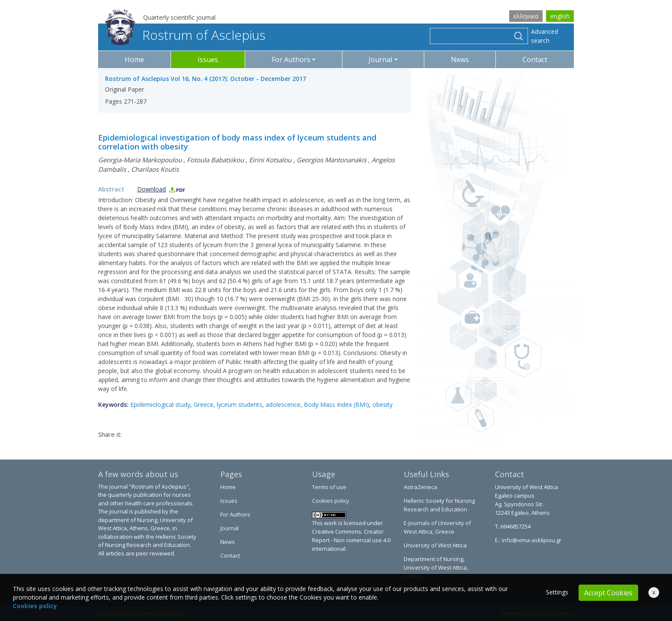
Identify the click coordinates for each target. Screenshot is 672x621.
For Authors (235, 514)
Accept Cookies (608, 593)
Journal (229, 528)
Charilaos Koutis (155, 169)
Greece (204, 405)
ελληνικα (526, 16)
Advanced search (544, 36)
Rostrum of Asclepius (185, 35)
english (560, 16)
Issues (208, 60)
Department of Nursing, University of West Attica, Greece (436, 567)
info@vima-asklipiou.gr (531, 540)
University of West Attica (435, 545)
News (460, 60)
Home (134, 60)
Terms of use (329, 487)
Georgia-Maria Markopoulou (140, 160)
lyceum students (240, 405)
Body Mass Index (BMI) (336, 405)
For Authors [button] (291, 60)
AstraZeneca (420, 487)
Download (161, 189)
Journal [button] (380, 60)
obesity (382, 405)
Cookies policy (331, 501)
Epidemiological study (160, 405)
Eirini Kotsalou (270, 160)
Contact (535, 60)
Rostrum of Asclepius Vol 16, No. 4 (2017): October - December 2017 (205, 79)
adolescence (283, 405)
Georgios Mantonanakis (331, 160)
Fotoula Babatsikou (215, 160)
